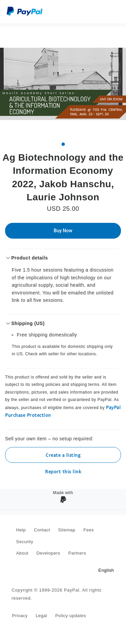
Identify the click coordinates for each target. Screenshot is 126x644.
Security (25, 542)
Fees (89, 530)
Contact (42, 530)
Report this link (63, 471)
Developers (48, 553)
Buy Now (63, 231)
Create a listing (63, 455)
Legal (41, 616)
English (106, 570)
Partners (77, 553)
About (22, 553)
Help (21, 530)
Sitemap (67, 530)
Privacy (20, 616)
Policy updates (71, 616)
